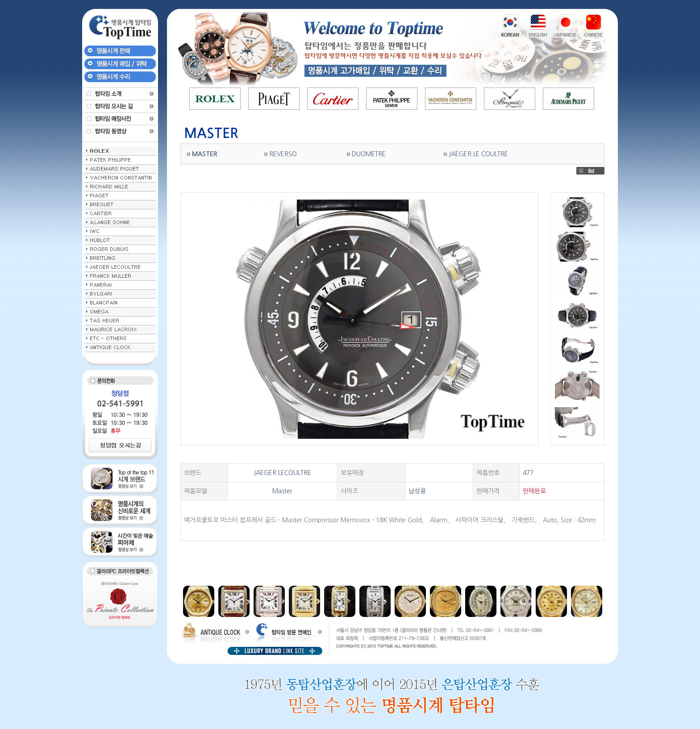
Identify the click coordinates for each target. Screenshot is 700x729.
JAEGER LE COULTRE (478, 154)
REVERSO (283, 154)
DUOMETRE (369, 154)
